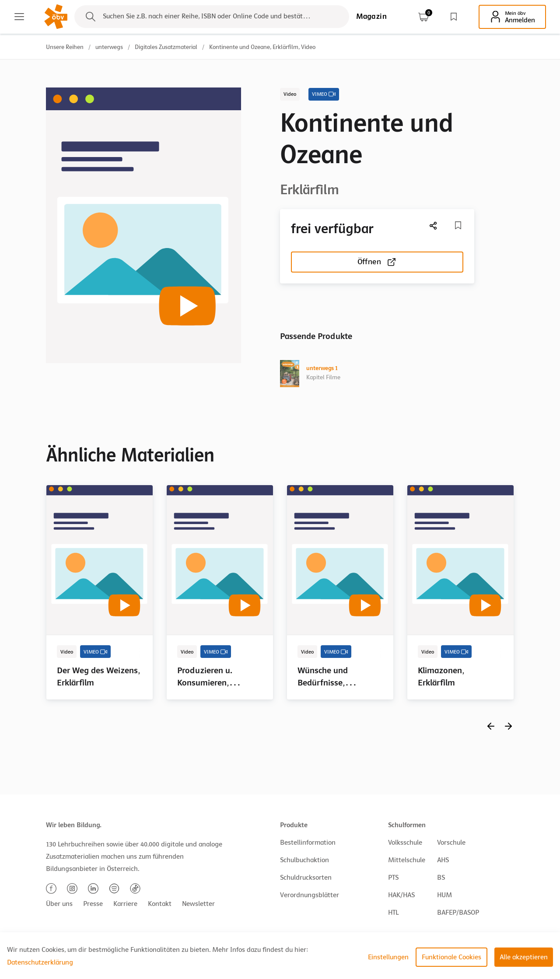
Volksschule (405, 843)
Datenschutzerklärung (40, 962)
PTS (393, 878)
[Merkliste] (458, 225)
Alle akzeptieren (524, 957)
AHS (443, 860)
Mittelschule (407, 860)
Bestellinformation (308, 843)
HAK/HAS (401, 895)
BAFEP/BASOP (458, 913)
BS (441, 878)
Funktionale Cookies (451, 957)
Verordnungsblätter (310, 895)
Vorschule (451, 843)
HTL (393, 913)
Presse (93, 904)
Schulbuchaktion (304, 860)
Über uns (59, 904)
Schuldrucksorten (306, 878)
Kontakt (160, 904)
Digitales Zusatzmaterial (166, 47)
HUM (444, 895)
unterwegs (109, 47)
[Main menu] (19, 17)
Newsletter (198, 904)
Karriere (125, 904)
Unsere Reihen (65, 47)
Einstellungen (388, 957)
